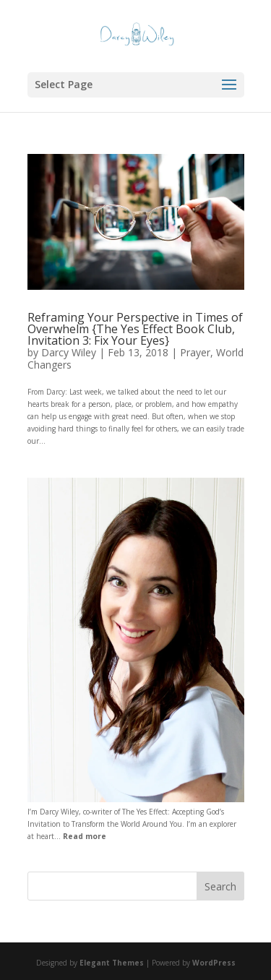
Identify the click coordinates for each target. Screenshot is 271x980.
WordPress (214, 963)
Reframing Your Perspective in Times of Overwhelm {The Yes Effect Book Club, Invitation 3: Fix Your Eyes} (135, 329)
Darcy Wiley (69, 352)
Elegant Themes (112, 963)
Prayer (195, 352)
